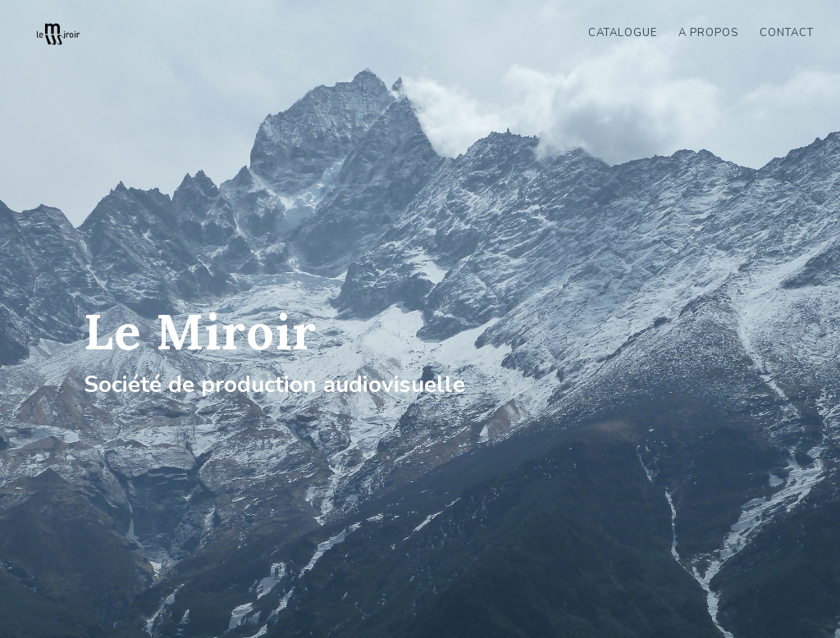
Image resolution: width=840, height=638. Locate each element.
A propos (708, 34)
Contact (787, 34)
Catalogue (623, 34)
